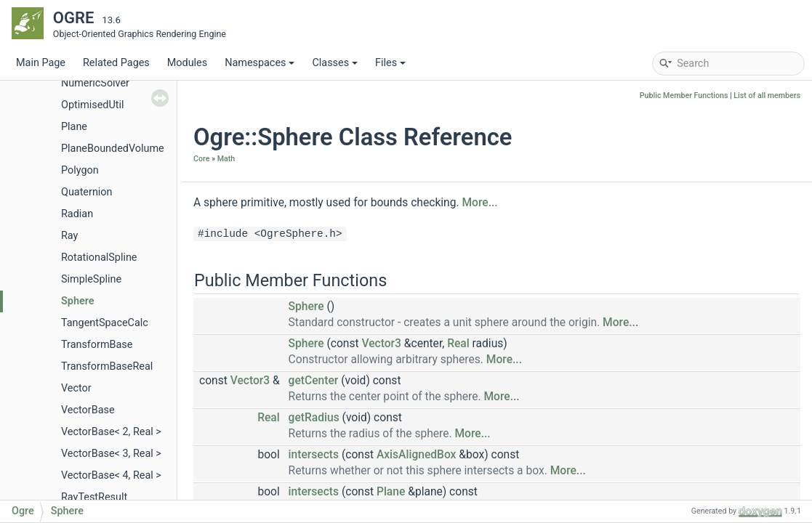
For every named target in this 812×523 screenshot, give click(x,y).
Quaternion (87, 192)
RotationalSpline (99, 258)
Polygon (80, 170)
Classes (335, 63)
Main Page (41, 63)
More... (479, 203)
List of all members (767, 96)
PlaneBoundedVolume (113, 149)
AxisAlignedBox (417, 455)
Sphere (77, 301)
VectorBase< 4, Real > (111, 475)
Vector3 (381, 344)
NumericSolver (95, 83)
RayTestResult (94, 497)
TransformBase (97, 345)
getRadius (314, 418)
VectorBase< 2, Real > (111, 432)
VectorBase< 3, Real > (111, 454)
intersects (314, 455)
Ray (69, 236)
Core (201, 159)
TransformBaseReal (107, 366)
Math (226, 159)
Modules (187, 63)
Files (390, 63)
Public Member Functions (684, 96)
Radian (77, 214)
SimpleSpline (91, 279)
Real (458, 344)
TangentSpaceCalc (105, 323)
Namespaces (260, 63)
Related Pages (116, 63)
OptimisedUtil (93, 105)
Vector (76, 388)
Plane (74, 127)
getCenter (314, 381)
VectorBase (88, 410)
